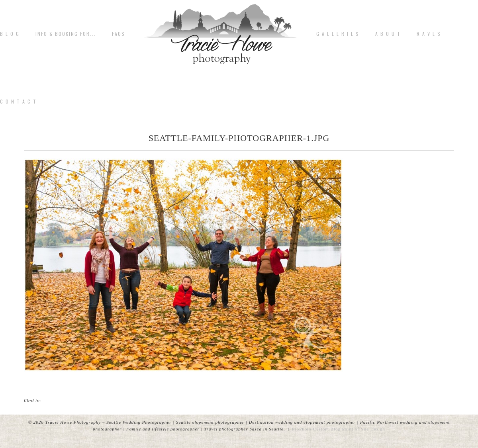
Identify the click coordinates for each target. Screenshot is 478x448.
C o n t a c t (18, 102)
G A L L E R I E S (338, 34)
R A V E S (429, 34)
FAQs (119, 34)
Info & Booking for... (66, 34)
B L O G (10, 34)
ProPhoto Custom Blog (316, 429)
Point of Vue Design (364, 429)
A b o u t (388, 34)
